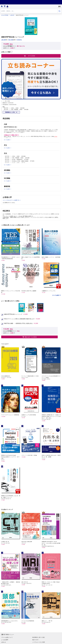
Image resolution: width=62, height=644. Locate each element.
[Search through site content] (29, 11)
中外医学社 (19, 40)
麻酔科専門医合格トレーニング (13, 314)
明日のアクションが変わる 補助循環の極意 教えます (19, 319)
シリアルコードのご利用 (39, 642)
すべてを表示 (56, 295)
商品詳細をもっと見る (10, 112)
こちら (56, 136)
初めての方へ (36, 640)
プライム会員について (7, 637)
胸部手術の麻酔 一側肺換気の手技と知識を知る (18, 323)
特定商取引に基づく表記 (39, 637)
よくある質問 (5, 640)
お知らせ (4, 642)
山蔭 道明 (12, 15)
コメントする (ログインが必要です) (11, 200)
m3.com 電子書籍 (5, 15)
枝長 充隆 (11, 40)
